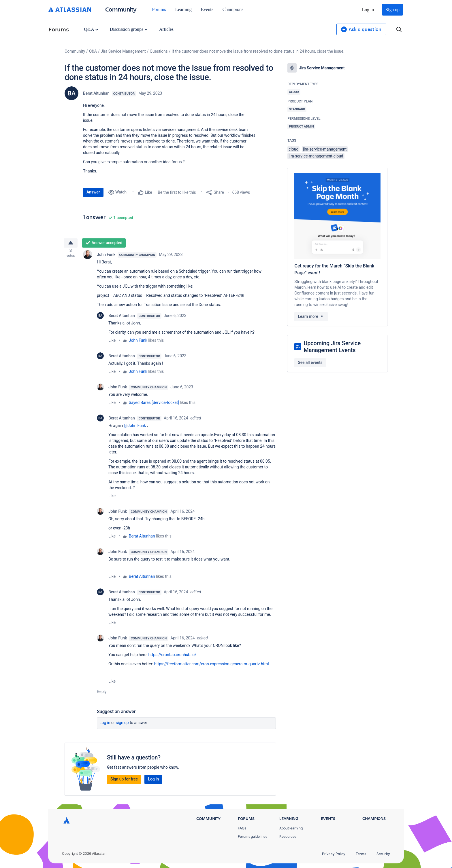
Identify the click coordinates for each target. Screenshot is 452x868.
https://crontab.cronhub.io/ (172, 657)
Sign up (392, 10)
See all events (310, 362)
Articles (166, 29)
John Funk (106, 257)
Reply (102, 694)
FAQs (242, 828)
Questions (159, 51)
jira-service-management (325, 149)
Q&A (91, 29)
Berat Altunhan (96, 93)
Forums (159, 9)
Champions (233, 9)
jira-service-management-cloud (316, 156)
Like (112, 343)
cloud (293, 149)
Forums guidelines (253, 836)
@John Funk (135, 428)
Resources (288, 836)
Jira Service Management (123, 51)
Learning (183, 9)
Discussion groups (129, 29)
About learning (291, 828)
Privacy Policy (334, 854)
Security (383, 854)
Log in (368, 10)
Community (121, 9)
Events (207, 9)
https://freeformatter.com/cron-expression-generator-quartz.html (212, 666)
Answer (93, 192)
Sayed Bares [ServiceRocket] (154, 405)
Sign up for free (124, 781)
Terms (361, 854)
